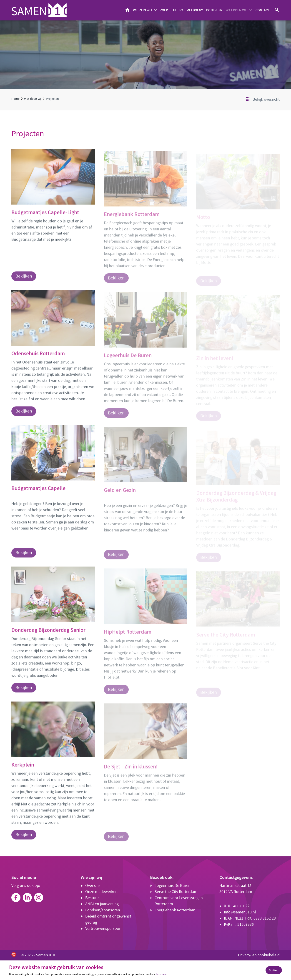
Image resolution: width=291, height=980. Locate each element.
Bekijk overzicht (266, 99)
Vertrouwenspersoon (103, 929)
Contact (263, 10)
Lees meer (162, 974)
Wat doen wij (237, 10)
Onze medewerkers (102, 892)
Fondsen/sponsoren (103, 910)
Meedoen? (195, 10)
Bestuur (92, 898)
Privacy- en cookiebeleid (259, 955)
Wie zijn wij (143, 10)
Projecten (52, 99)
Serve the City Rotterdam (176, 892)
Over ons (93, 886)
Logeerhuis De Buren (173, 886)
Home (127, 10)
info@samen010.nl (240, 912)
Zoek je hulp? (172, 10)
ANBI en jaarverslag (102, 904)
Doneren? (214, 10)
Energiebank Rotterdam (175, 910)
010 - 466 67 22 (237, 906)
